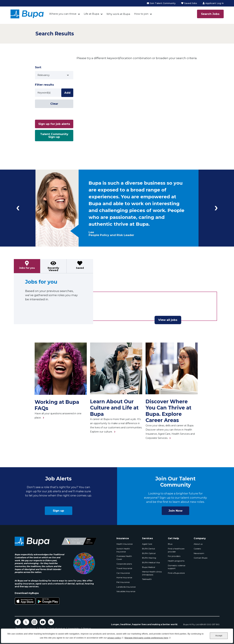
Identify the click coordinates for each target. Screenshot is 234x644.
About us (198, 544)
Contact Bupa (201, 558)
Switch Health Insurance (123, 550)
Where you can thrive (63, 14)
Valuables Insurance (126, 591)
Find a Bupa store (176, 573)
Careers (197, 549)
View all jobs (168, 320)
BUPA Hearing (149, 558)
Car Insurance (123, 573)
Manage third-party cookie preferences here (148, 637)
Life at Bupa (91, 14)
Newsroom (199, 553)
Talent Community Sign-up (54, 135)
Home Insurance (124, 577)
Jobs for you (27, 268)
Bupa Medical (149, 567)
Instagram (34, 622)
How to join (141, 14)
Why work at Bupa (118, 14)
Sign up (58, 511)
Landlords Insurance (126, 587)
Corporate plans (124, 564)
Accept (219, 636)
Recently (53, 269)
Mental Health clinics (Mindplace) (152, 573)
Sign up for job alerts (54, 124)
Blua (170, 544)
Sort (38, 67)
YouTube (43, 622)
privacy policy (115, 637)
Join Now (176, 511)
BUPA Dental (148, 549)
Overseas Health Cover (124, 558)
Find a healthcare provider (176, 550)
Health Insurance (124, 544)
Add (67, 93)
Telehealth (147, 579)
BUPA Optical (149, 553)
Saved (80, 268)
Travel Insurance (124, 568)
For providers (174, 556)
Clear (54, 104)
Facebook (18, 622)
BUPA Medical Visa (151, 562)
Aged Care (147, 544)
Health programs (176, 561)
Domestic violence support (177, 567)
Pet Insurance (123, 582)
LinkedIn (51, 622)
